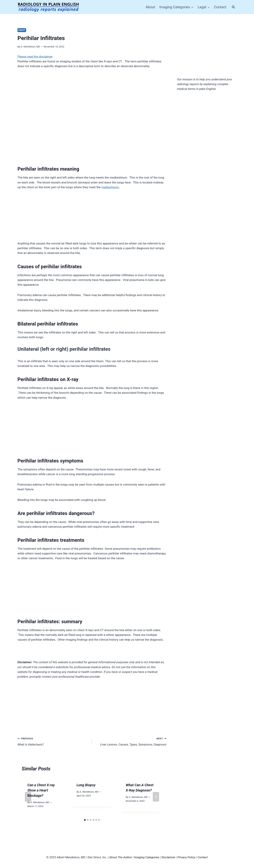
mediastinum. (111, 187)
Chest (22, 30)
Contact (220, 7)
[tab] (85, 820)
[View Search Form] (233, 7)
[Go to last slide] (28, 797)
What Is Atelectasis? (53, 741)
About (150, 7)
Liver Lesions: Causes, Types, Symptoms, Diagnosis (131, 741)
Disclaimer (168, 857)
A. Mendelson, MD (30, 47)
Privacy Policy (186, 857)
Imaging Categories (147, 857)
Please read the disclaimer (35, 57)
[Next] (156, 797)
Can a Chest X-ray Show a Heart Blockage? (41, 790)
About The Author (121, 857)
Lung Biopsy (86, 785)
